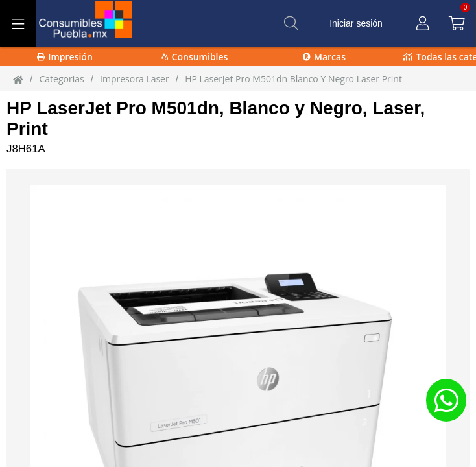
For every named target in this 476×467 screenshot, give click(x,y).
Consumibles (195, 57)
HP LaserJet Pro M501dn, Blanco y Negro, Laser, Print (216, 118)
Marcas (324, 57)
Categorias (61, 79)
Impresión (65, 57)
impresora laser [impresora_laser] (135, 79)
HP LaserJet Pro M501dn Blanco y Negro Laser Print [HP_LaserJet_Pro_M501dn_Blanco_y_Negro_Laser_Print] (293, 79)
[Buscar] (291, 23)
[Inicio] (18, 79)
